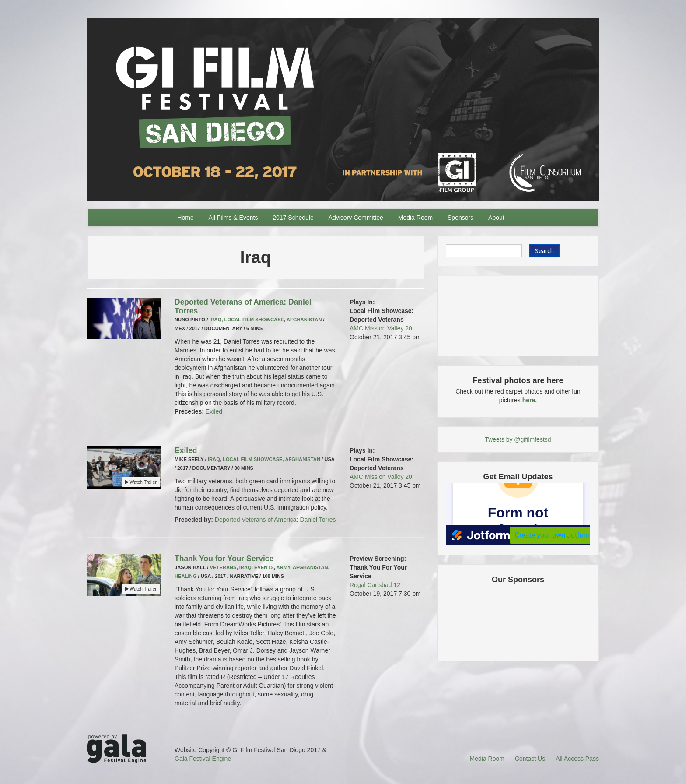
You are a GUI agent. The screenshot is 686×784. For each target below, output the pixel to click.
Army (283, 567)
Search (544, 251)
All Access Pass (577, 759)
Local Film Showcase (254, 320)
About (496, 218)
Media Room (415, 218)
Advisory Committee (356, 218)
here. (530, 400)
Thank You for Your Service (224, 559)
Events (264, 567)
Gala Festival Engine (203, 759)
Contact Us (530, 759)
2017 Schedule (293, 218)
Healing (185, 576)
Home (185, 218)
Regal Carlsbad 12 (375, 585)
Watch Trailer (141, 482)
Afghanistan (304, 320)
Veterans (223, 567)
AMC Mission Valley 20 (381, 328)
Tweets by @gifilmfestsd (518, 439)
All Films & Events (233, 218)
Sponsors (460, 218)
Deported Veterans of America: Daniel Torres (275, 520)
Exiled (214, 411)
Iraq (215, 320)
